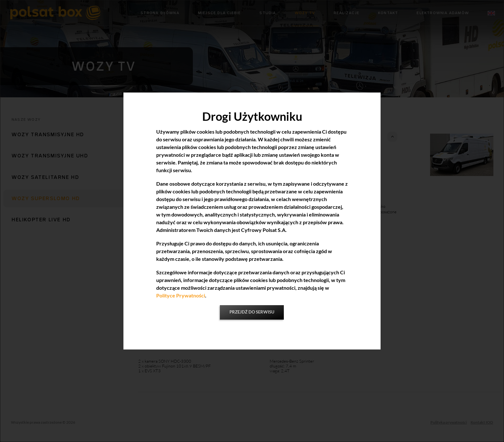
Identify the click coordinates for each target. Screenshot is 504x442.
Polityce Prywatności (181, 295)
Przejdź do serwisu (252, 312)
